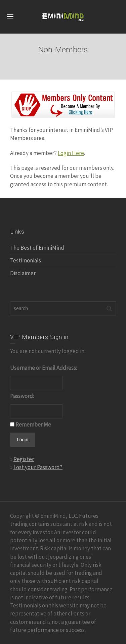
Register (24, 459)
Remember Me (33, 425)
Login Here (71, 153)
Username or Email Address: (44, 368)
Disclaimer (23, 273)
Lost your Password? (38, 467)
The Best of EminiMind (37, 248)
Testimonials (26, 260)
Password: (22, 396)
